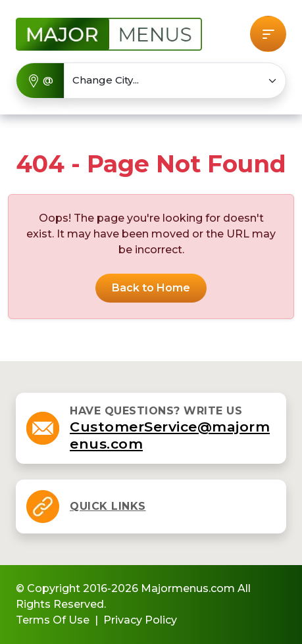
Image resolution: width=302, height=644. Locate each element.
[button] (268, 34)
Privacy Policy (140, 620)
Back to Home (151, 288)
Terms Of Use (53, 620)
